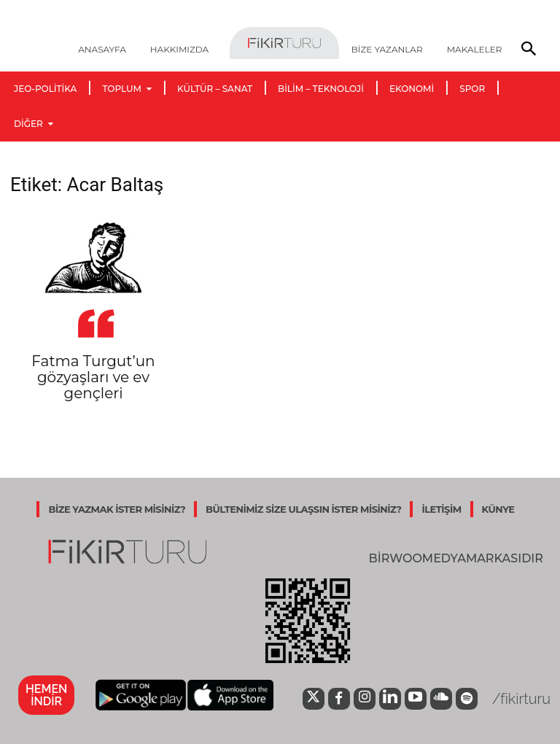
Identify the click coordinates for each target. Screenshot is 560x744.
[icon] (309, 700)
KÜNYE (498, 509)
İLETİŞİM (441, 509)
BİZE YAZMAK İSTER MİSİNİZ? (117, 509)
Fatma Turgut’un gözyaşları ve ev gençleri (93, 377)
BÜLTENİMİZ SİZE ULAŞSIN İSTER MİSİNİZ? (303, 509)
